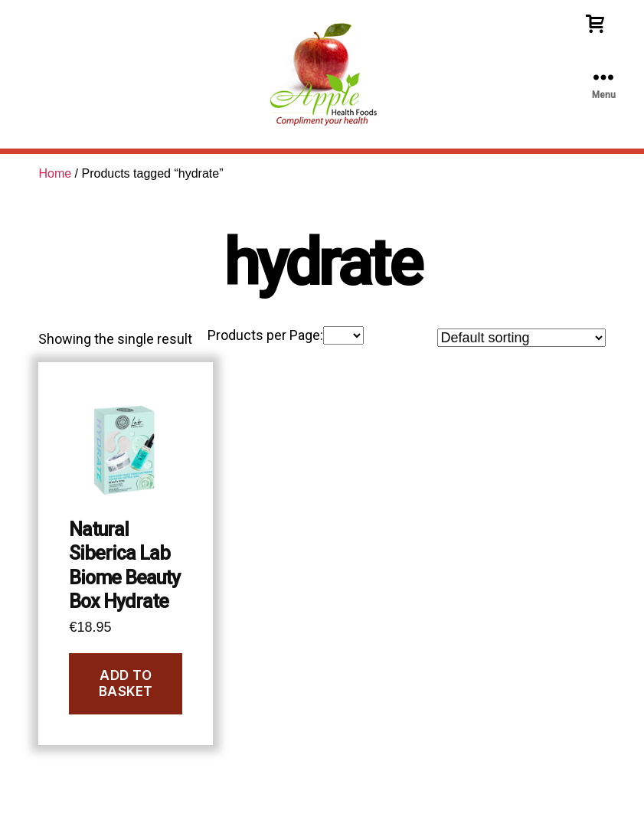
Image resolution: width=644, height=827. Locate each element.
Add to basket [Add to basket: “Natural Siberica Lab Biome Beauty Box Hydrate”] (126, 683)
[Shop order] (521, 338)
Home (55, 173)
